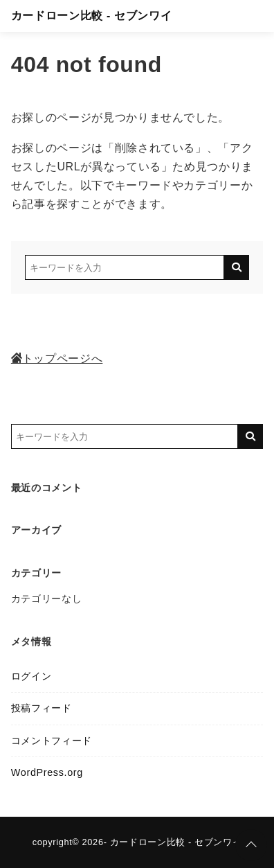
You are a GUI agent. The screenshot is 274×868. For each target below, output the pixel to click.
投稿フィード (42, 708)
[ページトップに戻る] (251, 845)
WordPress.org (47, 772)
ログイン (31, 676)
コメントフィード (52, 741)
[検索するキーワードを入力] (125, 267)
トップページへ (57, 358)
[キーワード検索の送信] (237, 267)
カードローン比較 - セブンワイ (91, 16)
